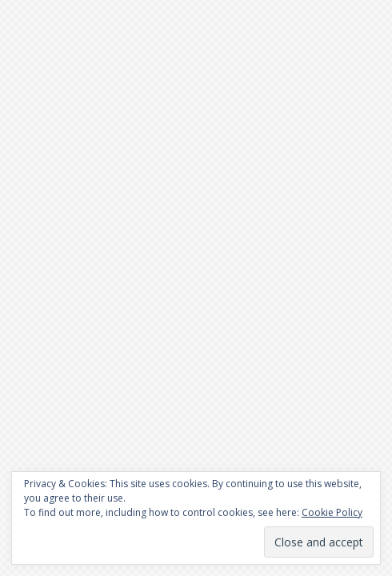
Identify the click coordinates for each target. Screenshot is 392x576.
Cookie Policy (332, 512)
